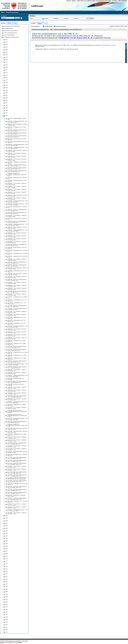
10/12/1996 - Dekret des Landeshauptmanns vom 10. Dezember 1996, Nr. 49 (17, 499)
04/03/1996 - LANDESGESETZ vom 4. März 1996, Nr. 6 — (17, 181)
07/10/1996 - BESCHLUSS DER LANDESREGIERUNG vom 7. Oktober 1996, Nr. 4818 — (17, 412)
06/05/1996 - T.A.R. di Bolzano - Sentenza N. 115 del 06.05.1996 (17, 242)
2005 (7, 93)
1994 (7, 518)
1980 (7, 554)
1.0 (3, 642)
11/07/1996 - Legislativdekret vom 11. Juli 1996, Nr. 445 (16, 303)
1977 (7, 561)
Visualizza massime (61, 26)
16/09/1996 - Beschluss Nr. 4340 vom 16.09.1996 (15, 385)
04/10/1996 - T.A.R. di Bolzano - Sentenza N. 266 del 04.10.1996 (17, 408)
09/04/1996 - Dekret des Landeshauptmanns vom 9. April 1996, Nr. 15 (17, 213)
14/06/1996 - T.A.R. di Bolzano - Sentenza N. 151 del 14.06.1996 (17, 277)
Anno (46, 18)
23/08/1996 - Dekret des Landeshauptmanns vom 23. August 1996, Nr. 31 (17, 361)
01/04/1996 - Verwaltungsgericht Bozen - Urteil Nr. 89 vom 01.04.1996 (17, 201)
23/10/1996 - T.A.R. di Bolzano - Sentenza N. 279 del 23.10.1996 (17, 440)
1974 (7, 569)
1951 (7, 627)
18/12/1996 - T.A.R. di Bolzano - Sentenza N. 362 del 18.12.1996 (17, 507)
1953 (7, 622)
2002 (7, 100)
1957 (7, 612)
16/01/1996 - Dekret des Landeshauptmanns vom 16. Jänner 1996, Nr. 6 (17, 133)
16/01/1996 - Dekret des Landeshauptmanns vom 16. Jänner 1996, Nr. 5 (17, 130)
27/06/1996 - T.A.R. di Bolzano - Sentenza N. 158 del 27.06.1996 (17, 283)
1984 (7, 543)
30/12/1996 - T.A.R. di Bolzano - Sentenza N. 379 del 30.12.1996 (17, 513)
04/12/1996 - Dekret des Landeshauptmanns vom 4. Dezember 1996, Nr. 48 (17, 493)
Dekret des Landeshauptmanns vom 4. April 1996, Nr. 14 (68, 29)
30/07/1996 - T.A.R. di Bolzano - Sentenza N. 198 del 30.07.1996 (17, 329)
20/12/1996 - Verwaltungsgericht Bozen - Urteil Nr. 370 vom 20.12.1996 (17, 510)
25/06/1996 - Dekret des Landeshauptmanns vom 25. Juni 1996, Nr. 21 (17, 280)
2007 (7, 88)
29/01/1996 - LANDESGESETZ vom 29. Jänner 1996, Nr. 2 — (18, 142)
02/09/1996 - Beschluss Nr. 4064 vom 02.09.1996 (15, 379)
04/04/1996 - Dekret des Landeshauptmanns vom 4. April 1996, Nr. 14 (17, 210)
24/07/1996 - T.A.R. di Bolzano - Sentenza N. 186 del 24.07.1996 (17, 315)
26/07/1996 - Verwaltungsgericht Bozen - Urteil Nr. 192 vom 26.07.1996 (17, 327)
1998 (7, 110)
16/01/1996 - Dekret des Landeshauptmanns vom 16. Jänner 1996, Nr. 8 (17, 136)
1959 (7, 607)
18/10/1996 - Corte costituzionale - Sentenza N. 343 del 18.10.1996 (18, 432)
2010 (7, 80)
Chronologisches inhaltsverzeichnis (40, 29)
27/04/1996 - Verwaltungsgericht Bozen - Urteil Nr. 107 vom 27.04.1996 (17, 231)
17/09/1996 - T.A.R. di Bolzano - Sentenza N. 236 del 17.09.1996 (17, 388)
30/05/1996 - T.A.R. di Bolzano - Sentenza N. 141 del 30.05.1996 (17, 260)
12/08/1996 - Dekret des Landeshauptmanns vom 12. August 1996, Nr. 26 (17, 350)
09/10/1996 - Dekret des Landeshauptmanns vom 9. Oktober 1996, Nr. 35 (17, 422)
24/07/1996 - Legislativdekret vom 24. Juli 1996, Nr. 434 (16, 321)
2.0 (11, 642)
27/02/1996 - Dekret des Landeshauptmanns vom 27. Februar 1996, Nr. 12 (17, 171)
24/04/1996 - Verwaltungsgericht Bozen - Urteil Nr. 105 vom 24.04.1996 (17, 225)
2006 (7, 90)
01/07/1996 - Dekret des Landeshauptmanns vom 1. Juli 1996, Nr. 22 (17, 292)
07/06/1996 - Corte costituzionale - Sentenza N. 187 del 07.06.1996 (18, 268)
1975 (7, 566)
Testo (31, 18)
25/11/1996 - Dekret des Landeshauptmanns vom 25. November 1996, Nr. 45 (17, 481)
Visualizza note (48, 26)
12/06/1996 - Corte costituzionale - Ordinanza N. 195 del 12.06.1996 (17, 274)
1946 (7, 632)
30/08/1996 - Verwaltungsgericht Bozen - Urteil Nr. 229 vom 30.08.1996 (17, 376)
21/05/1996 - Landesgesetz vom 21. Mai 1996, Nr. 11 (17, 254)
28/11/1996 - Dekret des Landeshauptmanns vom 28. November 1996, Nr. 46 (17, 487)
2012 (7, 75)
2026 (7, 39)
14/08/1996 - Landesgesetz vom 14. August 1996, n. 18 (17, 356)
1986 (7, 538)
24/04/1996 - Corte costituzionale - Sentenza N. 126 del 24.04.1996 (18, 228)
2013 (7, 72)
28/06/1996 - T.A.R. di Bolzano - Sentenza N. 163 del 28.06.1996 (17, 286)
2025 (7, 42)
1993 (7, 521)
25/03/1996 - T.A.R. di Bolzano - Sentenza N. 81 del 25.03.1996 (17, 199)
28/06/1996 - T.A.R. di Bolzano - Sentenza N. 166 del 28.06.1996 (17, 289)
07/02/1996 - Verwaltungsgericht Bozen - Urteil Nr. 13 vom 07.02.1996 (17, 145)
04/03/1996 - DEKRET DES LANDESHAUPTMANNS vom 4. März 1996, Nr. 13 (17, 175)
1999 (7, 108)
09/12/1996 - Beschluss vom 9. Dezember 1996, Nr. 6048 (16, 496)
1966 (7, 589)
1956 (7, 614)
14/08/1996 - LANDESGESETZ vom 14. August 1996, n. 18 (18, 353)
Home (3, 12)
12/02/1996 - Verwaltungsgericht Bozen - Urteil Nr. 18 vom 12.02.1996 (17, 148)
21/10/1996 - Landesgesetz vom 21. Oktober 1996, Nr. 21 (17, 435)
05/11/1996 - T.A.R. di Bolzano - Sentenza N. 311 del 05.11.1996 (17, 449)
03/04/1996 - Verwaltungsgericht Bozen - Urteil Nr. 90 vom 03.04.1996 (17, 204)
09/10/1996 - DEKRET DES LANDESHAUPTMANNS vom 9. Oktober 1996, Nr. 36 (18, 425)
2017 (7, 62)
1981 (7, 551)
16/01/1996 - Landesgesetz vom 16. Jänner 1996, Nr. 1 (17, 128)
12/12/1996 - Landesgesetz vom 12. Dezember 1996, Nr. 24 (18, 502)
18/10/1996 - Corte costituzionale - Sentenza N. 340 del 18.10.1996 (18, 429)
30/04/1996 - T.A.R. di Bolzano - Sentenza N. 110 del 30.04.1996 (17, 233)
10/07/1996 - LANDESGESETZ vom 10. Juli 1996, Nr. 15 (17, 300)
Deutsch (69, 1)
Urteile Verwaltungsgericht (9, 35)
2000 (7, 105)
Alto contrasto (123, 1)
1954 (7, 619)
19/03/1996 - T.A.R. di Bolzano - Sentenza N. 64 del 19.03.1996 (17, 193)
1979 (7, 556)
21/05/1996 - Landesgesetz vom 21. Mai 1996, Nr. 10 (17, 251)
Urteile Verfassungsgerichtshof (10, 33)
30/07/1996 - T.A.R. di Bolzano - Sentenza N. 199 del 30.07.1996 (17, 332)
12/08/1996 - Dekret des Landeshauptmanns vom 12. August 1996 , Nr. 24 (17, 347)
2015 (7, 67)
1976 (7, 564)
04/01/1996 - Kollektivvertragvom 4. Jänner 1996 (17, 119)
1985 (7, 541)
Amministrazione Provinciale (104, 1)
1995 (7, 516)
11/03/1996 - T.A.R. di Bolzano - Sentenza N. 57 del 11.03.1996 (17, 187)
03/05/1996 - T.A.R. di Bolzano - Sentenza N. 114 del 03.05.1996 (17, 239)
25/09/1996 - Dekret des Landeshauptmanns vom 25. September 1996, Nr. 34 (17, 396)
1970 (7, 579)
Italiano (74, 1)
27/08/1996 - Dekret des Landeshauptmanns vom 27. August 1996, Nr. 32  (17, 367)
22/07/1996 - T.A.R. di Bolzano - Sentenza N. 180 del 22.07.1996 (17, 312)
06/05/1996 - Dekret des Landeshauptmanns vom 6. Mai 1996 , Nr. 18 (17, 245)
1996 (51, 29)
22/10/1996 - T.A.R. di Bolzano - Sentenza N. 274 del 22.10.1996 (17, 438)
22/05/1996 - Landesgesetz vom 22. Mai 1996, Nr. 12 (17, 257)
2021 (7, 52)
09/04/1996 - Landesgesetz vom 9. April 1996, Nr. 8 (17, 219)
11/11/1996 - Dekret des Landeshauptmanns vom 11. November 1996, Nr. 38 (17, 458)
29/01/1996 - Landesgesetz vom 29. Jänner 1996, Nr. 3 (17, 139)
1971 (7, 576)
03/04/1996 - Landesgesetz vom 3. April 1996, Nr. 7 (17, 207)
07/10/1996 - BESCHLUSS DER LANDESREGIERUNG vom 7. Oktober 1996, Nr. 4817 (17, 416)
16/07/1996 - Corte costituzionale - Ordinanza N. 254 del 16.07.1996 (17, 309)
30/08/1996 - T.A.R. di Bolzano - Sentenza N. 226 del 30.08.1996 (17, 370)
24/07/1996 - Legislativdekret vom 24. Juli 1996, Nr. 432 (16, 318)
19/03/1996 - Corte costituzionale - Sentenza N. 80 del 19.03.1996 (18, 196)
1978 (7, 559)
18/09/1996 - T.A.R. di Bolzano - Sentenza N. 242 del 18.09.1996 (17, 391)
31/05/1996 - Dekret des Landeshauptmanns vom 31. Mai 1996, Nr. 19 (17, 263)
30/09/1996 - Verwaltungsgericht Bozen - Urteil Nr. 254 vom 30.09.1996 (17, 402)
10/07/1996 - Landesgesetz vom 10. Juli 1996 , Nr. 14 (17, 297)
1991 (7, 526)
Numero (56, 18)
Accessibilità (19, 642)
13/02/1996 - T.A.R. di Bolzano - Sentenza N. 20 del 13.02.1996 (17, 154)
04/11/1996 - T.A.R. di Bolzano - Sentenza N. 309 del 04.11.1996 (17, 446)
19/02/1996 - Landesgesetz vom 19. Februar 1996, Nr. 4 (17, 162)
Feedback (115, 1)
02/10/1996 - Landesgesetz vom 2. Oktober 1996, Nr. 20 (17, 405)
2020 (7, 55)
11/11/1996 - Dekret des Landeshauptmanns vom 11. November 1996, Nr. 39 (17, 461)
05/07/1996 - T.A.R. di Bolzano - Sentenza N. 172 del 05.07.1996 (17, 295)
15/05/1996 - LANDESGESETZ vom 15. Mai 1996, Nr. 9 (17, 248)
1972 (7, 574)
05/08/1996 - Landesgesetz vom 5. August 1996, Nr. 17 (16, 344)
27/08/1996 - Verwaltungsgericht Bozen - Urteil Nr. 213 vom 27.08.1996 (17, 364)
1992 (7, 523)
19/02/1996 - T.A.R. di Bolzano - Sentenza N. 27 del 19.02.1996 (17, 157)
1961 (7, 602)
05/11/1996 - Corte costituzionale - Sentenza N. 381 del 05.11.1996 (18, 452)
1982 (7, 549)
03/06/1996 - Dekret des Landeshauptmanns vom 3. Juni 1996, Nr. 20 (17, 265)
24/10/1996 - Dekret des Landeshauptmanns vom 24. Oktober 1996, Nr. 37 (17, 443)
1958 (7, 609)
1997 (7, 113)
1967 (7, 587)
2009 (7, 82)
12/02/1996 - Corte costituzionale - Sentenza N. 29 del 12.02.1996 (18, 151)
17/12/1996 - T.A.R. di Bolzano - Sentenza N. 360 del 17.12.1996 (17, 505)
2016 (7, 65)
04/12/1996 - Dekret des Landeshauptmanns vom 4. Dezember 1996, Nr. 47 (17, 490)
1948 (7, 630)
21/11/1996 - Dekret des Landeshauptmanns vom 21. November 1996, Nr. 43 (17, 472)
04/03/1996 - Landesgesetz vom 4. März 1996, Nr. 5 (17, 178)
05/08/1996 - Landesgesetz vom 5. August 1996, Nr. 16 (16, 341)
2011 (7, 77)
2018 (7, 60)
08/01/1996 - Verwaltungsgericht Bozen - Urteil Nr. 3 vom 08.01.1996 (17, 122)
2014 (7, 70)
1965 (7, 592)
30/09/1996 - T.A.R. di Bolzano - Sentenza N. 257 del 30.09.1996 (17, 399)
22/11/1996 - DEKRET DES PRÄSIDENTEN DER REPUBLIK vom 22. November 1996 (17, 478)
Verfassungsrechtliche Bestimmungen (12, 26)
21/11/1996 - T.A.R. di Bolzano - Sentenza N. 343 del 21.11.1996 (17, 470)
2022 (7, 50)
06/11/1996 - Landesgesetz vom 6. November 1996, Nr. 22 (17, 455)
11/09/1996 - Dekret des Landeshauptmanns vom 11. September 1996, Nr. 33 (17, 382)
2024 (7, 45)
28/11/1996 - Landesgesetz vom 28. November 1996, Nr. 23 (18, 484)
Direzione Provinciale (12, 12)
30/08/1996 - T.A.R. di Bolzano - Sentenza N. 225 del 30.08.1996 (17, 373)
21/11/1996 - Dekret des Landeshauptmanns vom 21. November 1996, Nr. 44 (17, 475)
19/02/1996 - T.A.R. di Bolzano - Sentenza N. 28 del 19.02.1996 (17, 160)
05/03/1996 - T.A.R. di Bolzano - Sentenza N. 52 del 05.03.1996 (17, 184)
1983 (7, 546)
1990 (7, 528)
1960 (7, 604)
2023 (7, 47)
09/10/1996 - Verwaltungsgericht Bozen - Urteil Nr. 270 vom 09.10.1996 (17, 419)
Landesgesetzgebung (8, 28)
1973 (7, 571)
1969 (7, 581)
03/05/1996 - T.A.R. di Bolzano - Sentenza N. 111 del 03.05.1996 (17, 236)
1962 (7, 599)
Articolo (66, 18)
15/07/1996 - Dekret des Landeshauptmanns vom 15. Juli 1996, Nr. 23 (17, 306)
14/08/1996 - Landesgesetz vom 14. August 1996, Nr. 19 (17, 359)
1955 (7, 617)
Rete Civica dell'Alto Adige (88, 1)
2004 (7, 95)
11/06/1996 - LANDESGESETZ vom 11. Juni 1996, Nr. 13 (17, 271)
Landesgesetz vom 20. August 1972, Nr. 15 (75, 38)
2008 (7, 85)
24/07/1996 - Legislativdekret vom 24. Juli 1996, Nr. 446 (16, 324)
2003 (7, 98)
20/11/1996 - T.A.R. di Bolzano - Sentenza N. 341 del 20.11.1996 (17, 467)
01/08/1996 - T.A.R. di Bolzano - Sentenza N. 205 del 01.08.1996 (17, 335)
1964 (7, 594)
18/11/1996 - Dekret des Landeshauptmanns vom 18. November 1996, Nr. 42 (17, 464)
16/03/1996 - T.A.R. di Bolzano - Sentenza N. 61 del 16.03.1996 (17, 190)
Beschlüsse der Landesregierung (11, 31)
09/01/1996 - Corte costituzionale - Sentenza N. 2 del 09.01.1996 (18, 125)
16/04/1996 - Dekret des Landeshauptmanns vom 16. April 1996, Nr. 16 (17, 222)
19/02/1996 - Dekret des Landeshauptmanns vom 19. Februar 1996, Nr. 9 (17, 165)
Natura (76, 18)
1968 (7, 584)
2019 (7, 57)
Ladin (78, 1)
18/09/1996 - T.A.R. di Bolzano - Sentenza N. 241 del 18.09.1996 (17, 394)
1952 (7, 624)
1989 (7, 531)
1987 (7, 536)
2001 (7, 103)
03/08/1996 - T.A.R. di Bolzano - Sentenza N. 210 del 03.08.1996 (17, 338)
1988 (7, 533)
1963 (7, 597)
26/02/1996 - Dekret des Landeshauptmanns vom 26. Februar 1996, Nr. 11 (17, 168)
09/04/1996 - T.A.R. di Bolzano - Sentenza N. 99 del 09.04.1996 (17, 216)
